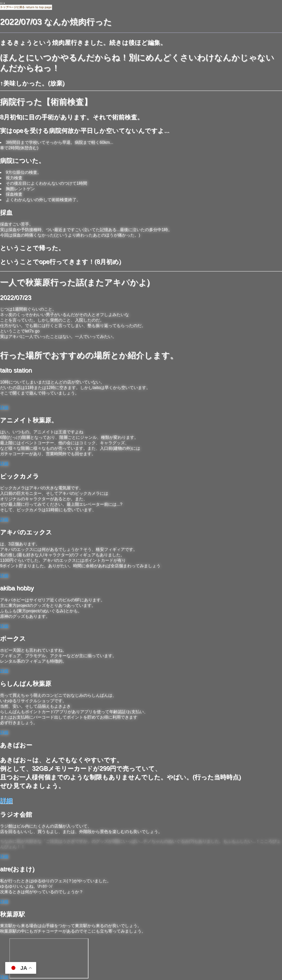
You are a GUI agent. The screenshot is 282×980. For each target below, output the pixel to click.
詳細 (4, 407)
